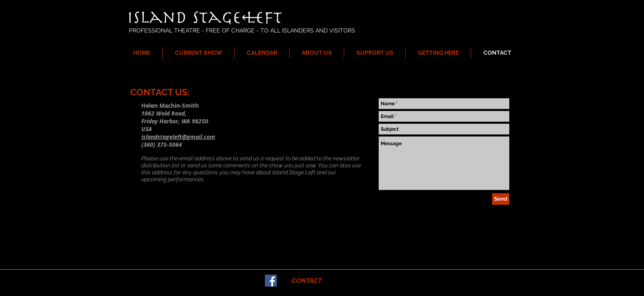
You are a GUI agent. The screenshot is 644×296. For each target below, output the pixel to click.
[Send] (501, 199)
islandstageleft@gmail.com (178, 137)
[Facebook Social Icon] (271, 281)
